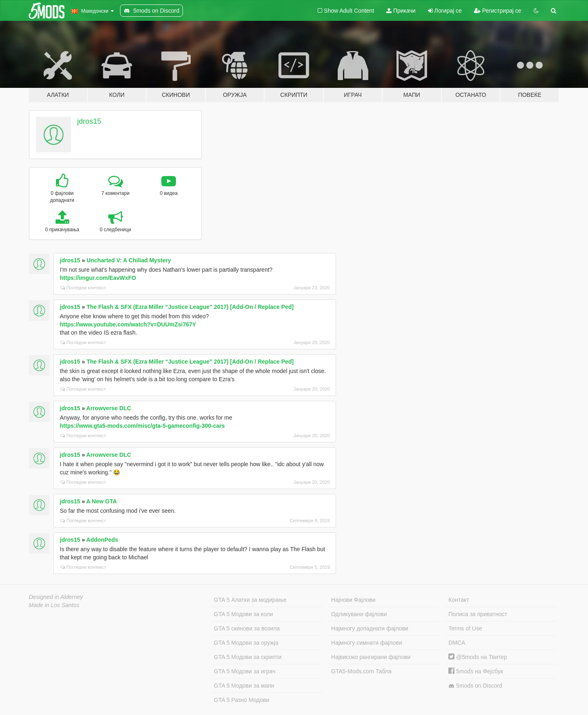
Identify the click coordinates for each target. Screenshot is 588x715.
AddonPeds (102, 540)
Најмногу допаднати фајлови (370, 628)
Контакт (459, 600)
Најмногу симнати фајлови (367, 643)
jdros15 (89, 121)
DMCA (457, 643)
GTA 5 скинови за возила (247, 628)
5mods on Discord (475, 686)
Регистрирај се (498, 11)
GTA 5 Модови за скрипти (248, 657)
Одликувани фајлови (359, 614)
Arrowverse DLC (109, 408)
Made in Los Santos (54, 605)
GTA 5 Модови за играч (245, 671)
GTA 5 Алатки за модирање (250, 600)
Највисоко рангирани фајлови (371, 657)
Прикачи (401, 11)
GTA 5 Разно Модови (242, 700)
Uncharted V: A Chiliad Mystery (129, 260)
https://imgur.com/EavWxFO (98, 278)
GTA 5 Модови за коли (244, 614)
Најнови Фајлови (353, 600)
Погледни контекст (83, 288)
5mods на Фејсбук (476, 671)
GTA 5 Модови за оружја (246, 643)
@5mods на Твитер (478, 657)
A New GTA (101, 501)
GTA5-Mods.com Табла (361, 671)
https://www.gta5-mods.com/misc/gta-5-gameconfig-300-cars (143, 426)
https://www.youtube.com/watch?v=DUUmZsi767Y (128, 324)
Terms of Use (465, 628)
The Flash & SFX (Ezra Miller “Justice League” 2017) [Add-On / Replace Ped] (190, 307)
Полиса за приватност (478, 614)
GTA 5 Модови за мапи (244, 686)
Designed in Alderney (56, 597)
